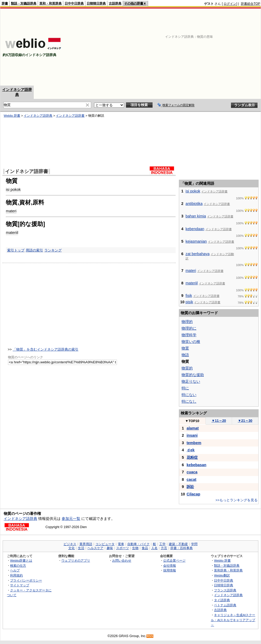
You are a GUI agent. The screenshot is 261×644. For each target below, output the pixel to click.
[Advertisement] (191, 47)
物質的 (187, 368)
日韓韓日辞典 (96, 3)
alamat (193, 428)
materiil (12, 233)
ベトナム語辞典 (225, 605)
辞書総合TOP (251, 4)
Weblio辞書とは (21, 560)
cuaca (192, 472)
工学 (162, 544)
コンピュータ (105, 544)
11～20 (219, 421)
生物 (135, 548)
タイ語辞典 (222, 600)
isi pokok (13, 190)
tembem (194, 443)
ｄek (191, 450)
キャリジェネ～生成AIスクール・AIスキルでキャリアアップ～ (233, 620)
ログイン (230, 4)
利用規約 (16, 575)
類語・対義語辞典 (24, 3)
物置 (185, 348)
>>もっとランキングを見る (237, 500)
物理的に (189, 328)
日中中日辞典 (74, 3)
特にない (189, 395)
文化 (71, 548)
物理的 (187, 322)
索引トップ (16, 250)
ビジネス (70, 544)
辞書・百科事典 (182, 548)
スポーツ (123, 548)
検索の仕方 (18, 565)
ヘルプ (15, 570)
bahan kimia (196, 216)
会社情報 (170, 565)
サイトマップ (20, 585)
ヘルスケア (95, 548)
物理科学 (189, 335)
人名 (154, 548)
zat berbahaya (197, 254)
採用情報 (170, 570)
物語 (185, 355)
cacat (191, 479)
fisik (189, 296)
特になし (189, 401)
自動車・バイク (138, 544)
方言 (164, 548)
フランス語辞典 (225, 590)
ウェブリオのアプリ (76, 560)
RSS (150, 636)
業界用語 (86, 544)
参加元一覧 (71, 519)
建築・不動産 (178, 544)
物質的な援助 (193, 375)
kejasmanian (196, 241)
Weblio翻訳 (222, 575)
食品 (145, 548)
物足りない (191, 381)
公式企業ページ (174, 560)
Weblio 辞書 (12, 116)
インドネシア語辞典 (38, 116)
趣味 (110, 548)
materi (11, 211)
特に (185, 388)
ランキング (53, 250)
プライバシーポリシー (26, 580)
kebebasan (196, 465)
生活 (81, 548)
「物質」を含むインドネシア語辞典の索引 (46, 349)
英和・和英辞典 (50, 3)
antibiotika (194, 204)
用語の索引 (34, 250)
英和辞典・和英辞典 (228, 570)
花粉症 (192, 457)
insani (192, 435)
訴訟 (190, 487)
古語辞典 (115, 3)
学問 (194, 544)
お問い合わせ (122, 560)
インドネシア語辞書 (70, 116)
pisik (189, 302)
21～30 (245, 421)
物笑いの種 (191, 342)
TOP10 (192, 421)
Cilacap (193, 494)
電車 (121, 544)
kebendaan (195, 229)
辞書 (5, 3)
